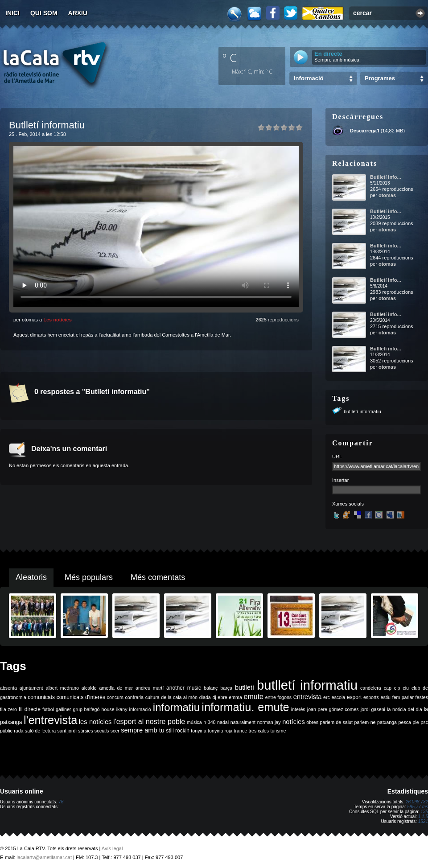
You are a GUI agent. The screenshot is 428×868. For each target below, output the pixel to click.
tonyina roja (220, 731)
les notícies (95, 722)
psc (424, 722)
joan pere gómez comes (333, 709)
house (108, 709)
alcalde (89, 688)
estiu (386, 697)
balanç (211, 688)
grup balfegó (86, 709)
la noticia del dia (405, 709)
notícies (294, 722)
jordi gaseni (373, 709)
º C (230, 58)
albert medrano (62, 688)
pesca (405, 722)
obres (312, 722)
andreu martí (150, 688)
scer (115, 731)
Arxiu (78, 13)
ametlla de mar (116, 688)
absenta (8, 688)
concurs (115, 697)
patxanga (387, 722)
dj (214, 697)
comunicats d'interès (81, 697)
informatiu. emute (245, 707)
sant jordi (67, 731)
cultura (152, 697)
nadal (223, 722)
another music (184, 688)
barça (226, 688)
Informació (309, 78)
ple (416, 722)
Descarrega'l (365, 131)
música (194, 722)
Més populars (89, 577)
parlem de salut (336, 722)
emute (254, 697)
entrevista (308, 697)
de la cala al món (179, 697)
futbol (48, 709)
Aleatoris (31, 577)
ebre (222, 697)
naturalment (243, 722)
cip (397, 688)
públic (6, 731)
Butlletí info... (386, 177)
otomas (387, 195)
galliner (63, 709)
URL (337, 457)
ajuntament (31, 688)
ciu (406, 688)
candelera (371, 688)
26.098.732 (417, 802)
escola (338, 697)
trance (241, 731)
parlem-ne (365, 722)
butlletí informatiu (362, 411)
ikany (122, 709)
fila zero (8, 709)
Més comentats (158, 577)
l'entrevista (50, 720)
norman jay (269, 722)
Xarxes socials (348, 504)
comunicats (41, 697)
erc (327, 697)
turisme (278, 731)
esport (354, 697)
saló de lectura (40, 731)
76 (61, 802)
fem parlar (403, 697)
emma (235, 697)
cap (388, 688)
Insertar (340, 480)
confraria (134, 697)
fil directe (30, 709)
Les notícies (58, 320)
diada (205, 697)
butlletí (245, 687)
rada (19, 731)
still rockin (178, 731)
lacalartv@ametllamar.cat (44, 857)
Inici (12, 13)
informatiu (176, 707)
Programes (380, 78)
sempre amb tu (143, 730)
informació (140, 709)
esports (371, 697)
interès (298, 709)
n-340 (209, 722)
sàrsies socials (93, 731)
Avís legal (112, 848)
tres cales (259, 731)
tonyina (198, 731)
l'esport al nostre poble (149, 722)
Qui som (44, 13)
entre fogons (279, 697)
